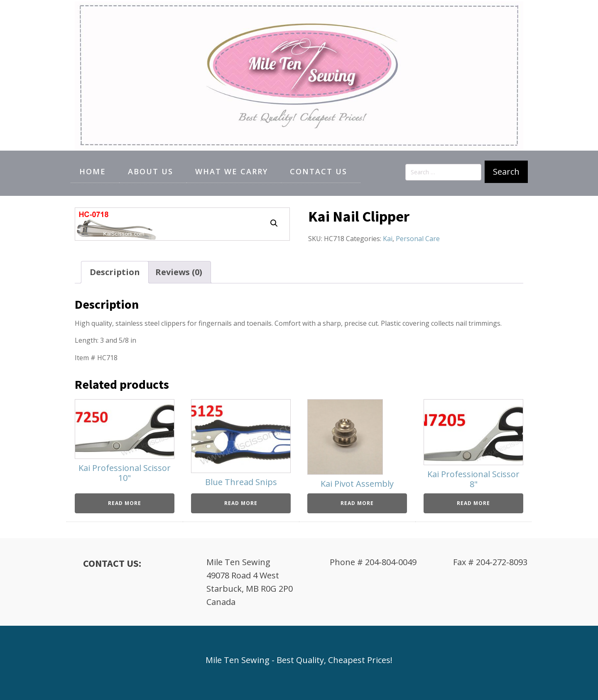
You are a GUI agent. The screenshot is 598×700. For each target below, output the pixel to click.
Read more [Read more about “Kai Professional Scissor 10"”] (125, 503)
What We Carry (232, 171)
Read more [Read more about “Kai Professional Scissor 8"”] (473, 503)
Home (93, 171)
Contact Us (319, 171)
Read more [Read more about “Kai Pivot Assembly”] (357, 503)
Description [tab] (115, 272)
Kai (388, 239)
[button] (274, 223)
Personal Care (418, 239)
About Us (151, 171)
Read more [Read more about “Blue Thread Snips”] (241, 503)
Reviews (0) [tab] (179, 272)
